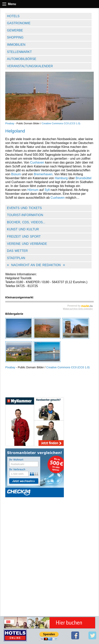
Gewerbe (15, 30)
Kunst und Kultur (23, 229)
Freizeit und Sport (24, 237)
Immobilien (16, 45)
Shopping (15, 37)
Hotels (13, 16)
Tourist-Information (25, 215)
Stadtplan (16, 258)
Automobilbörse (22, 59)
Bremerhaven (43, 174)
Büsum (16, 174)
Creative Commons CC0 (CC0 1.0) (61, 123)
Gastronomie (19, 23)
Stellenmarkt (19, 52)
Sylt (47, 190)
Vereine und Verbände (27, 244)
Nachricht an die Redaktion (36, 265)
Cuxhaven (37, 162)
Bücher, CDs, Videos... (26, 222)
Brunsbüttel (83, 178)
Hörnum (33, 190)
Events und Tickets (24, 208)
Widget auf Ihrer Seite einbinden (78, 309)
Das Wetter (17, 251)
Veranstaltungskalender (30, 66)
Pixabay (10, 123)
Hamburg (61, 178)
